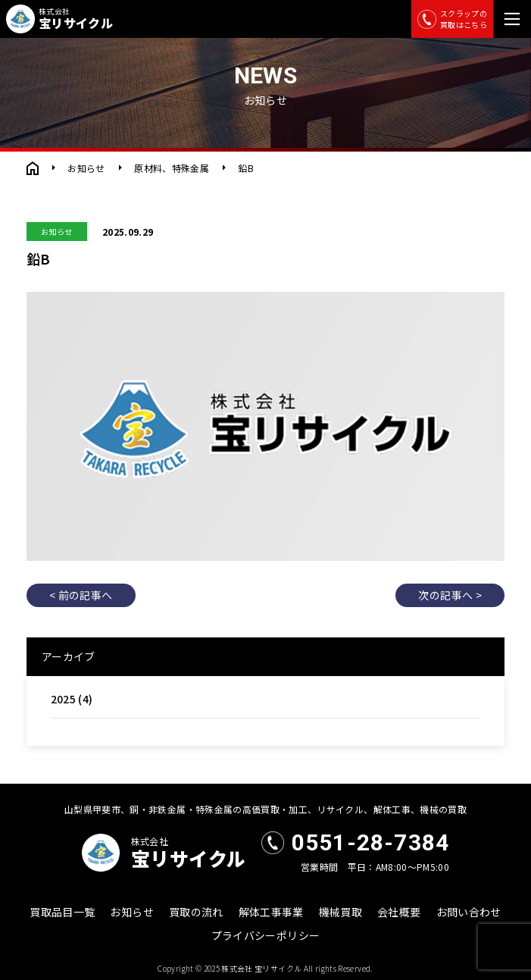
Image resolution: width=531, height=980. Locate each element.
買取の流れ (196, 912)
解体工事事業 (271, 912)
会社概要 (399, 912)
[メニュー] (512, 19)
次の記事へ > (450, 595)
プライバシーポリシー (266, 935)
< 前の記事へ (81, 595)
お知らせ (86, 168)
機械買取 (340, 912)
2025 (63, 699)
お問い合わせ (469, 912)
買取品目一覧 (62, 912)
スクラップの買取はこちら (452, 19)
